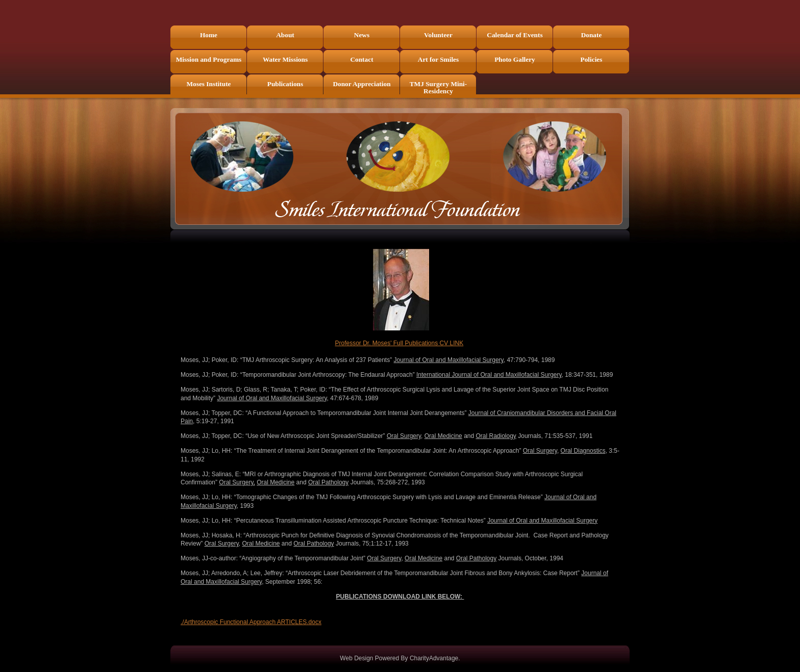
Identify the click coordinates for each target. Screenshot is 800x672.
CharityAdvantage (434, 658)
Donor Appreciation (361, 84)
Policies (592, 59)
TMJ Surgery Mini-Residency (439, 87)
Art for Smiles (438, 59)
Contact (361, 59)
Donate (592, 35)
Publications (285, 84)
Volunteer (438, 35)
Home (209, 35)
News (362, 35)
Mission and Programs (209, 59)
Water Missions (285, 59)
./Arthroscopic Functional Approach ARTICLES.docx (251, 622)
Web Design (356, 658)
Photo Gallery (515, 59)
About (285, 35)
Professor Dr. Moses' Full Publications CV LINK (399, 343)
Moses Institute (209, 84)
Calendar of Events (515, 35)
